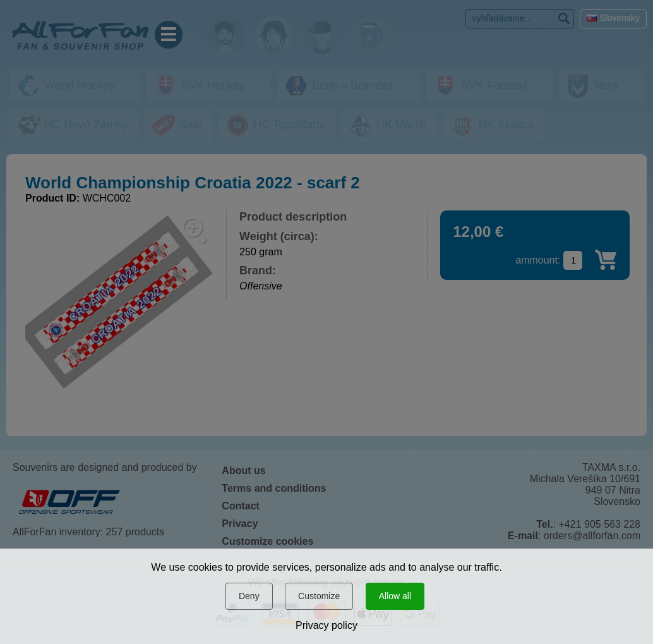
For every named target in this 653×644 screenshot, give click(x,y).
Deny (249, 596)
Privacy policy (326, 625)
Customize (319, 596)
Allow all (395, 596)
